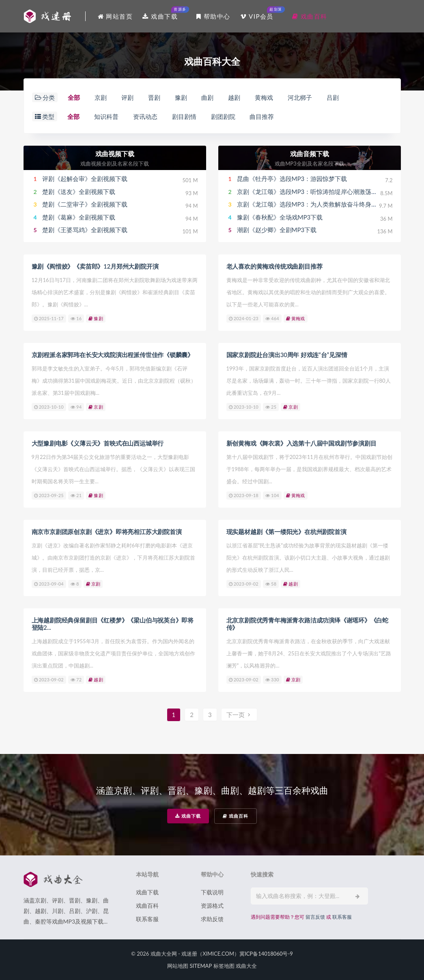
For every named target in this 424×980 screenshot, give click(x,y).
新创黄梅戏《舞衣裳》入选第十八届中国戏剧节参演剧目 (301, 443)
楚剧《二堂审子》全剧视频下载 (85, 204)
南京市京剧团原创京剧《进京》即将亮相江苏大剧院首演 (107, 532)
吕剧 (333, 97)
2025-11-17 (49, 318)
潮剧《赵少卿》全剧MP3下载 (277, 230)
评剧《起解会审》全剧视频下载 (85, 179)
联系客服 (147, 919)
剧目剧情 (184, 116)
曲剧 (207, 97)
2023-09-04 (49, 584)
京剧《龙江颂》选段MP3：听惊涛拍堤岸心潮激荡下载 (310, 192)
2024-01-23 (244, 318)
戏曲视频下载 (115, 154)
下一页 (239, 715)
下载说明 (212, 892)
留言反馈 (315, 917)
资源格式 (212, 906)
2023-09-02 (244, 584)
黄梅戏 (264, 97)
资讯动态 (145, 116)
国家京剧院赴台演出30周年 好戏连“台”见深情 (287, 355)
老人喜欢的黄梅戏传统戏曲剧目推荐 (274, 266)
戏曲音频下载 (310, 154)
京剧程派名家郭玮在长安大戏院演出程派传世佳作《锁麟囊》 (113, 355)
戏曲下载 (188, 816)
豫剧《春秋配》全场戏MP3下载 (280, 217)
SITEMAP (201, 966)
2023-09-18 (244, 495)
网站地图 (178, 966)
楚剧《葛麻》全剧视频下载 (79, 217)
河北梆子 (300, 97)
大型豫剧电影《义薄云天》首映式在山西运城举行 (98, 443)
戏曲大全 (246, 966)
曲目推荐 (262, 116)
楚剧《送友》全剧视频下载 (79, 192)
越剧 (234, 97)
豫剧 (181, 97)
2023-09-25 (49, 495)
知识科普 (106, 116)
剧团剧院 (223, 116)
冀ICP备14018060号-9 (266, 954)
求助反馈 (212, 919)
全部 (74, 97)
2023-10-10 (49, 407)
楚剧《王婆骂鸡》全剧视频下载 (85, 230)
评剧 (127, 97)
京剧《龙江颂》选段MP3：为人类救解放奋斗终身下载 (310, 204)
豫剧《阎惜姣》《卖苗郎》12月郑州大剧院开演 (95, 266)
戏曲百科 (236, 816)
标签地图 (224, 966)
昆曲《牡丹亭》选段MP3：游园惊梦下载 (292, 179)
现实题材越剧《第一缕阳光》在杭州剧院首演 (286, 532)
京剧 (101, 97)
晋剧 (154, 97)
